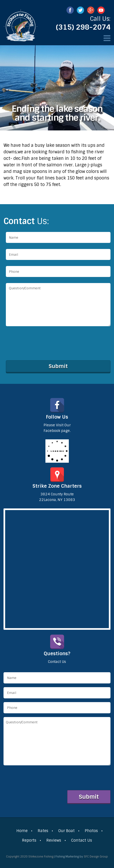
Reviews (54, 840)
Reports (29, 840)
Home (22, 831)
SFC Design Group (96, 857)
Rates (43, 831)
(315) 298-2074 (83, 27)
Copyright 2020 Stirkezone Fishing (30, 857)
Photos (91, 831)
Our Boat (66, 831)
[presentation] (41, 342)
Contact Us (82, 840)
